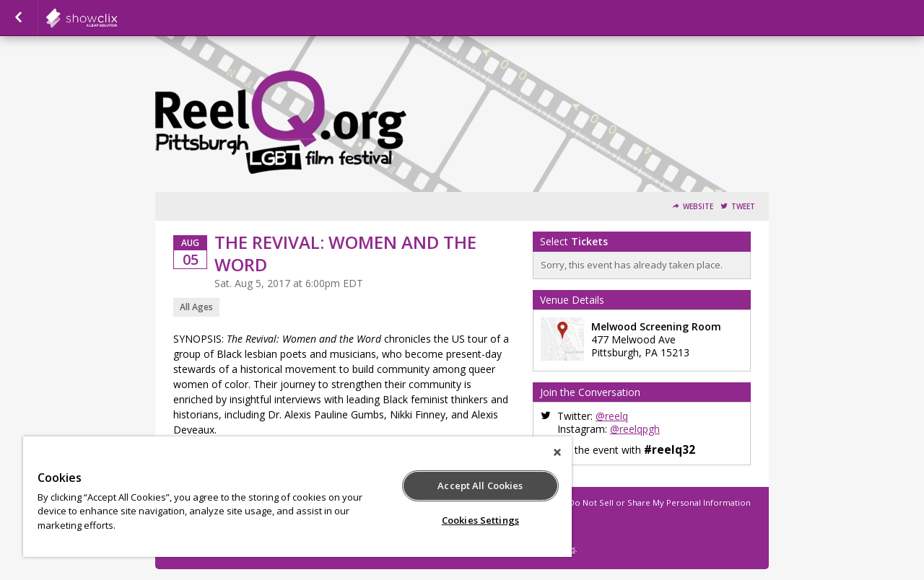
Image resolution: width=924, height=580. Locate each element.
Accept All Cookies (480, 485)
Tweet (743, 207)
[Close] (557, 452)
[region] (297, 497)
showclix (117, 18)
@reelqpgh (635, 429)
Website (698, 207)
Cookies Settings (480, 520)
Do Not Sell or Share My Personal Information (660, 502)
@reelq (612, 416)
